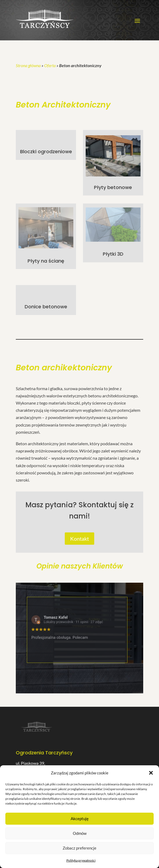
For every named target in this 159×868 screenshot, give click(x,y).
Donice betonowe (46, 307)
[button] (151, 773)
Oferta (50, 65)
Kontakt (79, 539)
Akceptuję (80, 819)
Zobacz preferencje (79, 848)
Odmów (80, 833)
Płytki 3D (113, 254)
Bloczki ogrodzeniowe (46, 151)
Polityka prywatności (81, 860)
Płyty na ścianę (46, 261)
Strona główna (28, 65)
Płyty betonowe (113, 187)
